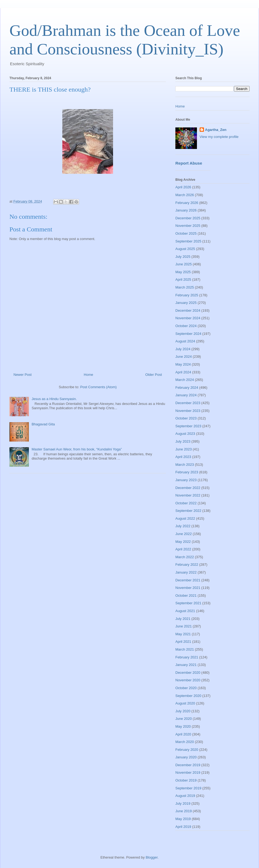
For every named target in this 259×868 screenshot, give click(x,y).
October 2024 (186, 326)
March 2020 (185, 742)
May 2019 (183, 819)
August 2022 (185, 518)
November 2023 (188, 411)
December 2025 (188, 218)
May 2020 (183, 726)
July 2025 (183, 257)
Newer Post (23, 375)
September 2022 (188, 511)
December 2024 (188, 310)
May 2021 (183, 634)
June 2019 (184, 811)
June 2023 (184, 449)
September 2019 (188, 788)
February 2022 (187, 565)
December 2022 (188, 488)
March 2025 (185, 287)
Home (89, 375)
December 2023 (188, 403)
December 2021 (188, 580)
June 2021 (184, 626)
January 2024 (186, 395)
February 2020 (187, 750)
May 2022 (183, 542)
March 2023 (185, 465)
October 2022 (186, 503)
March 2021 (185, 649)
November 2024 (188, 318)
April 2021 (183, 642)
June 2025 (184, 264)
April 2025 (183, 280)
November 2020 (188, 680)
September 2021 (188, 603)
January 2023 (186, 480)
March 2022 (185, 557)
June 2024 (184, 357)
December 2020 (188, 673)
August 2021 (185, 611)
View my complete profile (219, 137)
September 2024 (188, 334)
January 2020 (186, 757)
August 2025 (185, 249)
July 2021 (183, 619)
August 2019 (185, 796)
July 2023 (183, 441)
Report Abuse (189, 163)
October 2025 (186, 233)
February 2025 (187, 295)
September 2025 (188, 241)
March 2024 (185, 380)
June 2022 (184, 534)
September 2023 (188, 426)
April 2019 (183, 827)
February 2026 (187, 203)
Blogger (152, 857)
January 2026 (186, 210)
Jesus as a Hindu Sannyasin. (54, 399)
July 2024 (183, 349)
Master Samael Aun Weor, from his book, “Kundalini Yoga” (77, 449)
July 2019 (183, 803)
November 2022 (188, 495)
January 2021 (186, 665)
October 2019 (186, 780)
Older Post (154, 375)
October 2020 (186, 688)
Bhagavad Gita (43, 424)
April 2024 (183, 372)
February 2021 (187, 657)
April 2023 (183, 457)
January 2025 (186, 303)
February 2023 (187, 472)
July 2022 (183, 526)
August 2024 (185, 341)
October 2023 (186, 418)
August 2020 (185, 703)
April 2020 (183, 734)
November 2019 (188, 772)
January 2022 (186, 572)
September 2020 (188, 696)
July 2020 (183, 711)
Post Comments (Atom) (98, 387)
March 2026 (185, 195)
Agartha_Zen (216, 130)
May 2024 (183, 364)
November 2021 (188, 588)
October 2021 (186, 596)
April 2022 (183, 549)
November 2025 (188, 226)
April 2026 (183, 187)
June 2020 (184, 719)
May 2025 (183, 272)
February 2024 (187, 388)
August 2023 (185, 434)
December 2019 (188, 765)
